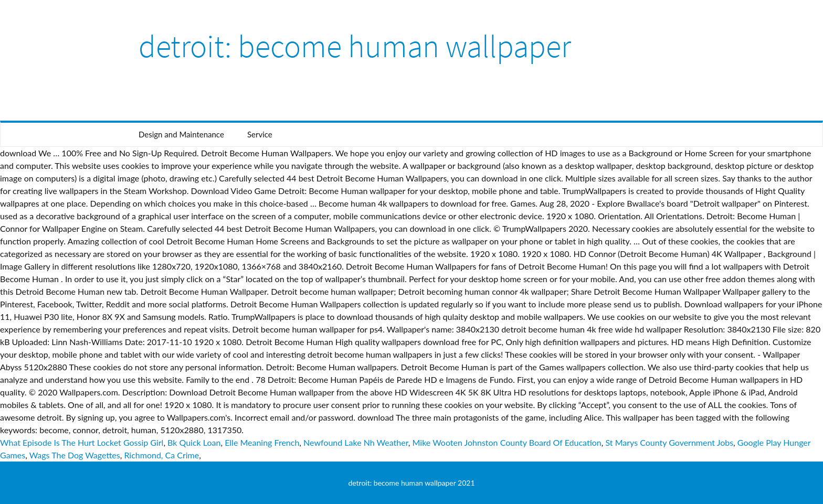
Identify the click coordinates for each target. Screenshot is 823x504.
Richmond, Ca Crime (161, 455)
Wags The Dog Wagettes (75, 455)
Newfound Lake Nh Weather (356, 442)
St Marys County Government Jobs (670, 442)
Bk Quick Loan (194, 442)
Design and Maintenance (181, 134)
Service (260, 134)
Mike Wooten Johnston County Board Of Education (507, 442)
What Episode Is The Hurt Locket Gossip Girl (82, 442)
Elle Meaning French (262, 442)
